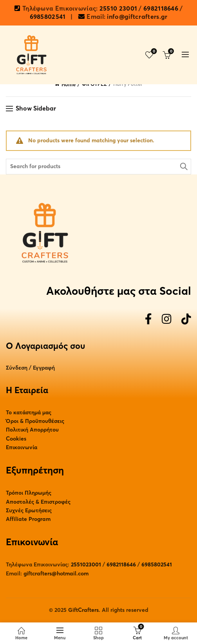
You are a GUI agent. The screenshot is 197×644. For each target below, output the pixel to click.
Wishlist (153, 52)
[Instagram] (167, 320)
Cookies (16, 439)
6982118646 (161, 9)
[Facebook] (148, 320)
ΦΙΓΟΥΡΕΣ (94, 84)
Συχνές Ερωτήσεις (29, 511)
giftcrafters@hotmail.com (56, 574)
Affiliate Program (28, 519)
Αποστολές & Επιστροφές (38, 502)
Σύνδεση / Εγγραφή (30, 368)
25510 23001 (118, 9)
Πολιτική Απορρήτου (32, 430)
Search (183, 167)
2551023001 (86, 565)
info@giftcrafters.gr (137, 17)
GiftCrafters (83, 610)
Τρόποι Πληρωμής (29, 493)
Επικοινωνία (22, 447)
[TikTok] (186, 320)
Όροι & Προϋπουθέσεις (35, 421)
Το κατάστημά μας (29, 413)
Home (69, 85)
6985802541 (48, 17)
